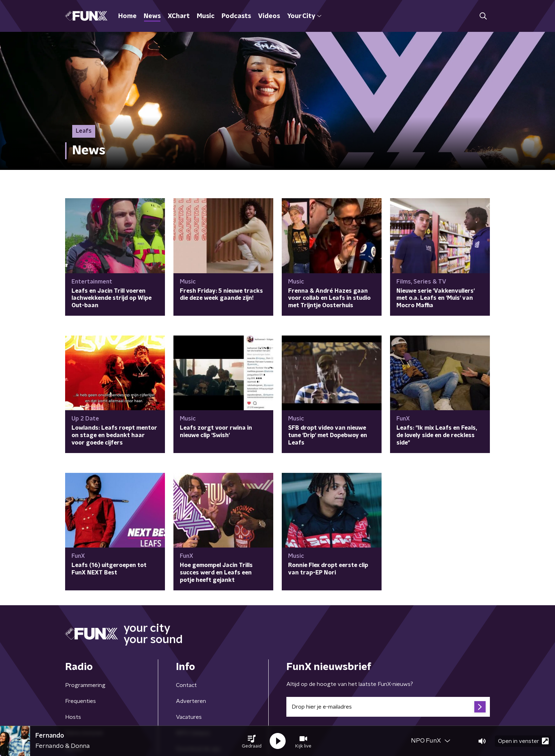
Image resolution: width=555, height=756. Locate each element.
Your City (304, 16)
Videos (269, 16)
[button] (252, 741)
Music (206, 16)
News (152, 16)
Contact (186, 685)
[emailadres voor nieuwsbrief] (388, 707)
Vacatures (189, 717)
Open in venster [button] (523, 741)
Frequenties (81, 701)
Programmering (85, 685)
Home (127, 16)
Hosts (73, 717)
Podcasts (236, 16)
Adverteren (191, 701)
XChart (179, 16)
